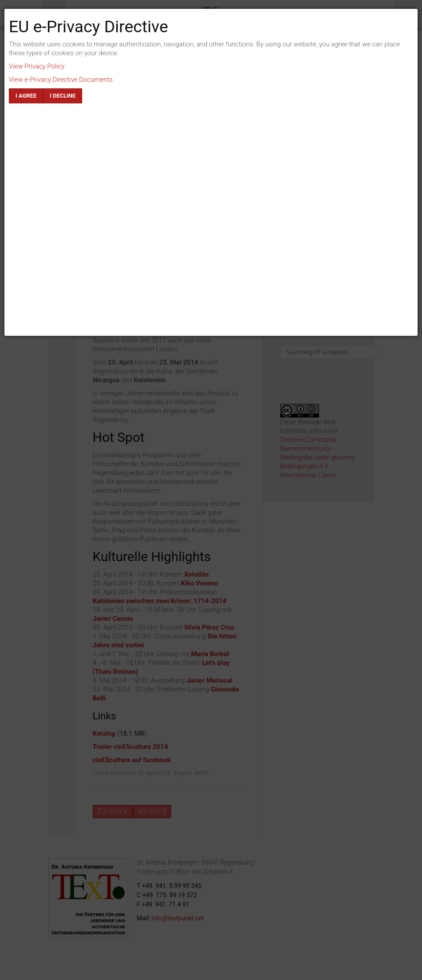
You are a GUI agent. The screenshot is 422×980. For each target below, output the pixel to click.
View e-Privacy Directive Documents (61, 80)
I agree (26, 96)
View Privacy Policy (37, 66)
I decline (63, 96)
